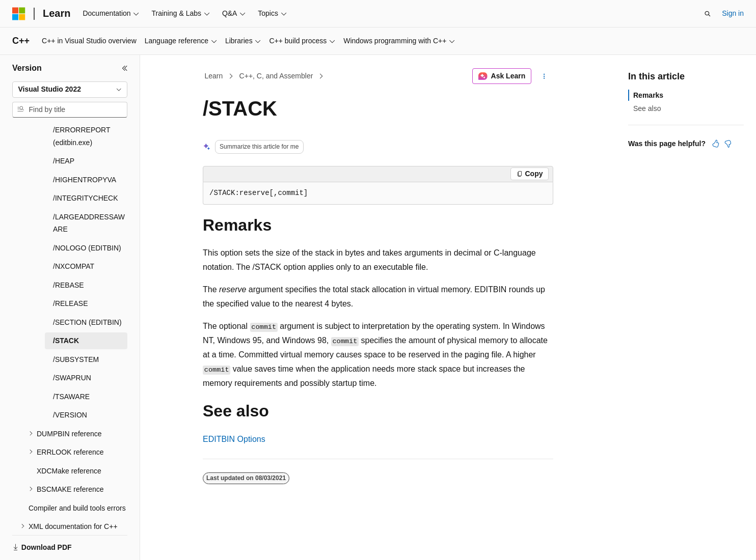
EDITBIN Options (234, 439)
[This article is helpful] (716, 144)
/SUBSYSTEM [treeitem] (76, 324)
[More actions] (544, 76)
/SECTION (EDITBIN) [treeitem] (87, 287)
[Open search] (708, 14)
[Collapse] (125, 68)
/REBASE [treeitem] (69, 250)
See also (647, 108)
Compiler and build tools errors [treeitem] (77, 473)
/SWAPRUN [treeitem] (72, 343)
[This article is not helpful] (728, 144)
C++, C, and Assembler (276, 76)
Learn (214, 76)
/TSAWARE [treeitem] (71, 361)
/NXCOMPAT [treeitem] (74, 231)
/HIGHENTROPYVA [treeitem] (85, 145)
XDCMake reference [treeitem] (69, 436)
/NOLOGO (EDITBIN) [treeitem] (87, 213)
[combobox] (70, 90)
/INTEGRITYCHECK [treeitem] (86, 163)
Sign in (733, 13)
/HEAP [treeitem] (64, 126)
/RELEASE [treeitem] (70, 268)
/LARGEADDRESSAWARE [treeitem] (89, 188)
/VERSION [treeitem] (70, 380)
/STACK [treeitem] (66, 305)
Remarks (648, 95)
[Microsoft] (19, 14)
